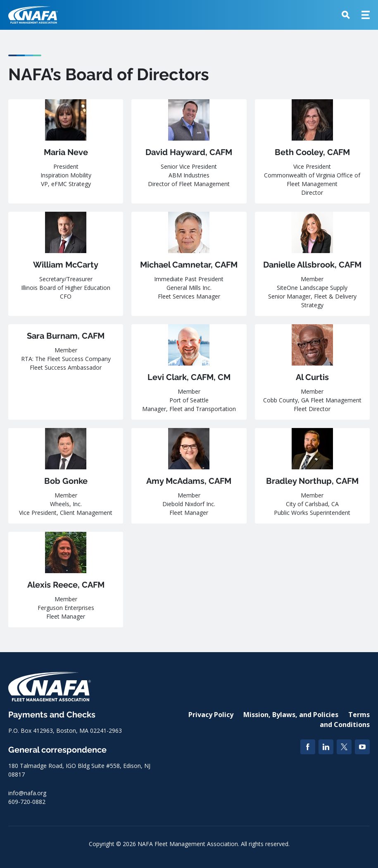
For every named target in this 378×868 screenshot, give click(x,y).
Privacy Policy (211, 715)
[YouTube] (362, 747)
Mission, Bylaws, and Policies (291, 715)
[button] (346, 15)
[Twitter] (344, 747)
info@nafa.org (27, 793)
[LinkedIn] (326, 747)
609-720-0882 (27, 802)
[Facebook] (308, 747)
